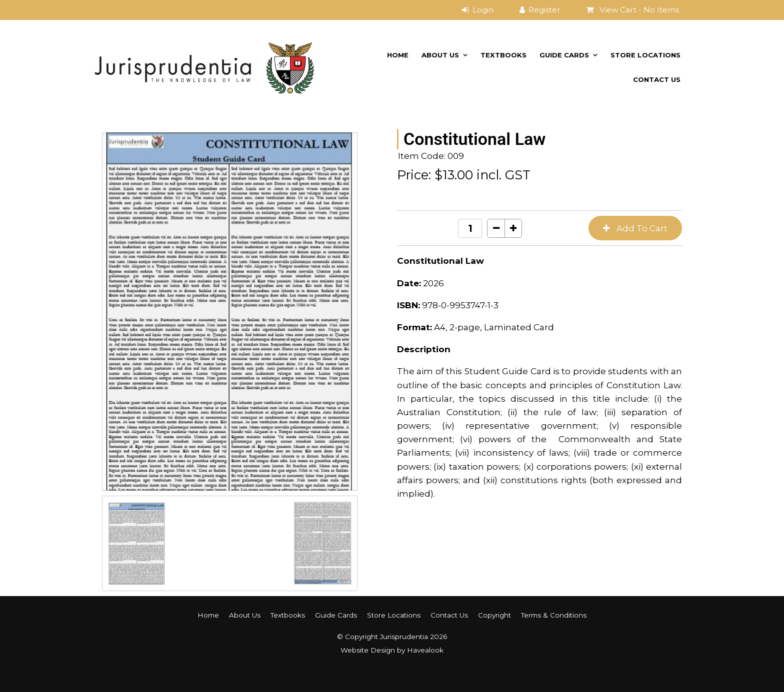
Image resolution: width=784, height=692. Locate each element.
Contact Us (657, 79)
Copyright (494, 615)
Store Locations (645, 55)
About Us (440, 55)
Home (398, 55)
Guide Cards (564, 55)
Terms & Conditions (554, 615)
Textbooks (503, 55)
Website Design (368, 650)
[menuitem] (208, 615)
